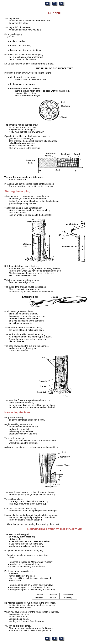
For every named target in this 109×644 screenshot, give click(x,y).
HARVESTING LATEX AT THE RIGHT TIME (54, 529)
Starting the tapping (17, 191)
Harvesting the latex (17, 412)
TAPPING (54, 13)
